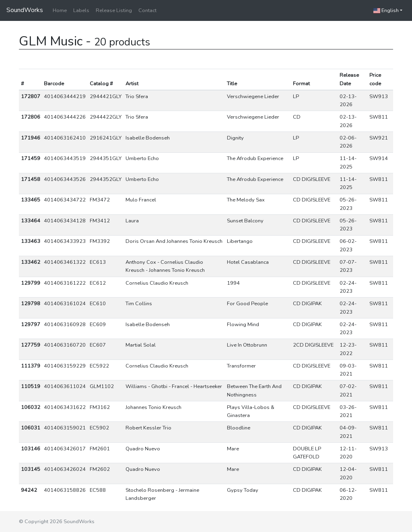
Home (60, 10)
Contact (147, 10)
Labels (81, 10)
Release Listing (114, 10)
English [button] (386, 10)
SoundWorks (25, 10)
